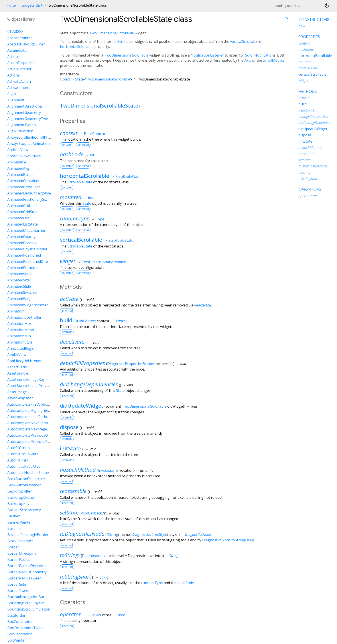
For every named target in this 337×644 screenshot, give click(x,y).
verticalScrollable (244, 41)
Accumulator (18, 50)
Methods (308, 92)
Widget (121, 321)
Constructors (314, 20)
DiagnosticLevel (95, 556)
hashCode (72, 154)
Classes (15, 32)
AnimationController (24, 317)
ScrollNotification (259, 55)
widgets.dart (32, 6)
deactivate (203, 305)
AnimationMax (19, 324)
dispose (69, 427)
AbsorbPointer (20, 38)
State (80, 79)
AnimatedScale (19, 274)
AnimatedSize (19, 280)
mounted (71, 197)
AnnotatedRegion (22, 348)
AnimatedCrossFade (24, 187)
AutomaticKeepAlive (24, 466)
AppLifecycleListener (25, 361)
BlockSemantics (20, 541)
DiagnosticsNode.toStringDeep (228, 540)
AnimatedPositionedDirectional (33, 261)
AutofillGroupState (23, 454)
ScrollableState (128, 177)
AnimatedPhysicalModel (27, 249)
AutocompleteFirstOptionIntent (34, 404)
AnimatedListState (23, 224)
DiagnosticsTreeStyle (149, 534)
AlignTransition (20, 131)
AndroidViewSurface (24, 156)
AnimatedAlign (19, 168)
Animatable (17, 162)
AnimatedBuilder (21, 175)
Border (13, 547)
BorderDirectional (22, 553)
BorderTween (19, 591)
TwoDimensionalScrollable (112, 33)
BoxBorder (16, 615)
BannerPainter (20, 522)
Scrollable (125, 41)
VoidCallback (91, 513)
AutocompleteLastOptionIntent (33, 417)
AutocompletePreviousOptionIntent (37, 435)
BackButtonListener (24, 485)
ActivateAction (19, 81)
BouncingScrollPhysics (26, 603)
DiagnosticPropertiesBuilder (131, 364)
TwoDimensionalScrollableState (99, 105)
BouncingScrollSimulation (29, 609)
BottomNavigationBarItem (30, 597)
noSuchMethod (78, 470)
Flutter (12, 6)
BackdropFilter (20, 491)
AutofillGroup (19, 448)
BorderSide (17, 584)
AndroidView (18, 150)
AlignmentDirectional (25, 106)
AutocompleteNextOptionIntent (34, 423)
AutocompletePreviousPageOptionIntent (41, 442)
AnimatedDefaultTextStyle (29, 193)
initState (71, 448)
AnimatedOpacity (21, 237)
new (302, 26)
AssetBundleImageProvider (30, 386)
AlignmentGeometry (24, 112)
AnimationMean (21, 330)
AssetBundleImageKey (26, 379)
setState (69, 512)
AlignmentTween (22, 125)
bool (92, 198)
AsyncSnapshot (20, 398)
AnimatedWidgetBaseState (30, 305)
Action (13, 57)
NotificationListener (207, 55)
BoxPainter (17, 640)
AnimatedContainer (24, 181)
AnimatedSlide (19, 286)
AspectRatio (17, 367)
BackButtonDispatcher (26, 479)
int (92, 155)
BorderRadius (19, 560)
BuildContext (95, 134)
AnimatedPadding (22, 243)
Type (100, 219)
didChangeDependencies (89, 384)
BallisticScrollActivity (24, 510)
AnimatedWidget (21, 299)
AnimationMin (19, 336)
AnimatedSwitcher (22, 293)
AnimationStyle (20, 342)
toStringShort (75, 576)
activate (69, 299)
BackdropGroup (21, 497)
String (113, 534)
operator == (74, 614)
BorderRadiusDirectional (28, 566)
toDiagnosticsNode (82, 534)
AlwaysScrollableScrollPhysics (32, 137)
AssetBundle (18, 373)
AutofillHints (18, 460)
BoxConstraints (20, 622)
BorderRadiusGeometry (27, 572)
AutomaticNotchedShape (28, 473)
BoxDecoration (20, 634)
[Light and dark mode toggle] (327, 6)
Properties (309, 37)
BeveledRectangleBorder (28, 535)
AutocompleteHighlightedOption (34, 410)
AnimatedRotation (22, 268)
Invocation (107, 470)
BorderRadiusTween (24, 578)
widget (68, 261)
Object (65, 79)
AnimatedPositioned (24, 255)
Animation (16, 311)
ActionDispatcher (22, 63)
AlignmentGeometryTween (30, 119)
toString (69, 555)
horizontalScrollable (77, 47)
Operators (310, 190)
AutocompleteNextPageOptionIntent (38, 429)
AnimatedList (18, 218)
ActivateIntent (19, 88)
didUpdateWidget (82, 405)
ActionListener (19, 69)
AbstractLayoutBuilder (26, 44)
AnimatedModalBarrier (26, 230)
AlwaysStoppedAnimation (29, 143)
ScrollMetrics (274, 60)
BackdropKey (18, 504)
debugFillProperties (82, 363)
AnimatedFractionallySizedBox (32, 199)
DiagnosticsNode (198, 534)
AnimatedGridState (23, 212)
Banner (14, 516)
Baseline (14, 528)
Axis (248, 60)
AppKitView (17, 355)
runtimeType (75, 218)
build (66, 320)
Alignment (16, 100)
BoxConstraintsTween (26, 628)
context (69, 133)
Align (12, 94)
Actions (13, 75)
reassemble (73, 491)
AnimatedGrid (19, 206)
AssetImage (17, 392)
